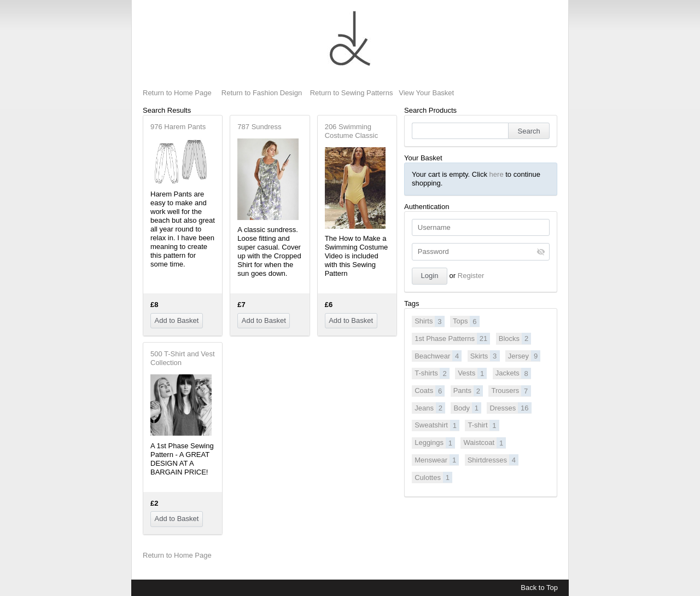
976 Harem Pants (178, 127)
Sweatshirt (437, 425)
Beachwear (438, 356)
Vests (472, 373)
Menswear (437, 460)
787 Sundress (259, 127)
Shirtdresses (493, 460)
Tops (466, 321)
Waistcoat (485, 443)
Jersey (524, 356)
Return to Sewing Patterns (352, 93)
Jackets (513, 373)
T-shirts (432, 373)
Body (467, 408)
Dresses (511, 408)
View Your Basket (426, 93)
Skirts (485, 356)
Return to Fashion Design (262, 93)
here (497, 174)
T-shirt (483, 425)
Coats (430, 391)
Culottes (433, 477)
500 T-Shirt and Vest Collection (183, 358)
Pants (468, 391)
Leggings (435, 443)
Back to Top (539, 588)
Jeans (430, 408)
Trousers (511, 391)
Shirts (429, 321)
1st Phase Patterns (452, 338)
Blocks (515, 338)
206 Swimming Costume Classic (352, 131)
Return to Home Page (177, 93)
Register (471, 276)
